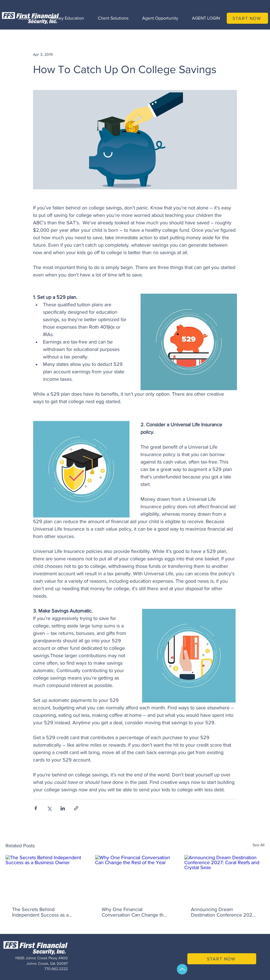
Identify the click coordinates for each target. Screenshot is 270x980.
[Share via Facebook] (36, 808)
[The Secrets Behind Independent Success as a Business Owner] (46, 878)
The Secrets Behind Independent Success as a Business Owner (40, 912)
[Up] (182, 969)
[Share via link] (76, 808)
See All (259, 845)
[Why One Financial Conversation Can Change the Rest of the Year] (135, 878)
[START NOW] (247, 18)
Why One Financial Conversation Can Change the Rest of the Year (134, 912)
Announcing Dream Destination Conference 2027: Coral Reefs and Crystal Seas (223, 912)
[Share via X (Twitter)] (49, 808)
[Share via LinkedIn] (63, 808)
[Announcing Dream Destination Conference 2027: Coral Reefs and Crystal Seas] (224, 878)
